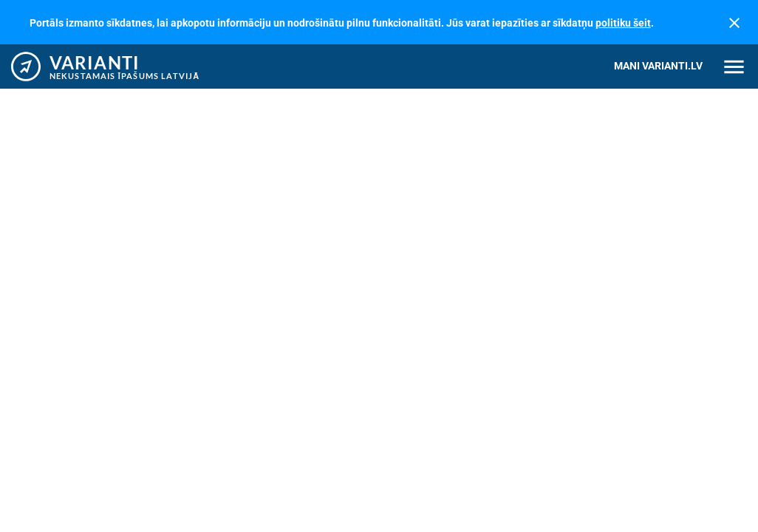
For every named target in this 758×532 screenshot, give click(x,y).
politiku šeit (623, 23)
